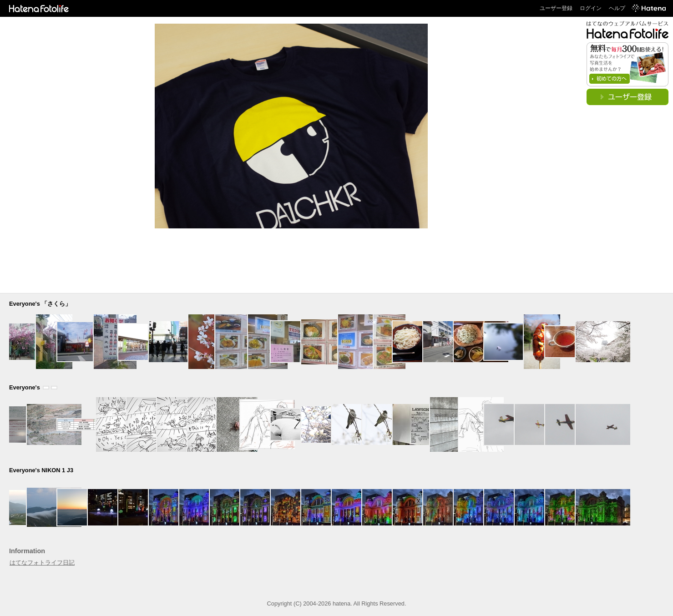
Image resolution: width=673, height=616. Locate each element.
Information (27, 551)
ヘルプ (617, 8)
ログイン (591, 8)
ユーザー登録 (556, 8)
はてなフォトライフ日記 (42, 563)
